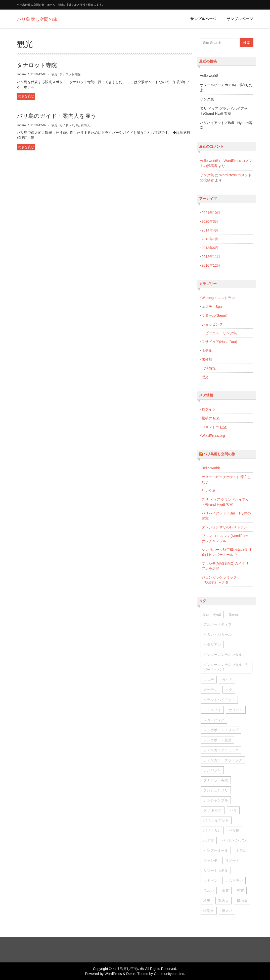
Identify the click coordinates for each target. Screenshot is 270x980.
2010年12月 (211, 265)
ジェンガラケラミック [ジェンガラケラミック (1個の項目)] (221, 750)
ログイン (209, 409)
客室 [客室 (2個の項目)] (240, 891)
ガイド (64, 125)
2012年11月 (211, 257)
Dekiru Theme (137, 974)
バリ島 (74, 125)
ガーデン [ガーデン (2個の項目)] (210, 690)
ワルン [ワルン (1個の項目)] (209, 891)
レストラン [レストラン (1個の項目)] (234, 881)
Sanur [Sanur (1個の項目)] (233, 614)
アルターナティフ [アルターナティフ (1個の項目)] (217, 624)
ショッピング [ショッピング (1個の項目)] (214, 720)
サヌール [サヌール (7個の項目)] (236, 710)
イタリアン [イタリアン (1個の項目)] (212, 645)
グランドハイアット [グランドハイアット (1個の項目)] (219, 700)
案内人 (85, 125)
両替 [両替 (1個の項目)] (225, 891)
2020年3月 (210, 221)
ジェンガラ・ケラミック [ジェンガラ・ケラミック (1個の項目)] (223, 760)
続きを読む (26, 96)
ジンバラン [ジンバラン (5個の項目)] (212, 770)
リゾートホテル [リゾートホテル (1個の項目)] (216, 871)
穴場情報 (209, 368)
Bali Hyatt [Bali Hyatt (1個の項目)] (212, 614)
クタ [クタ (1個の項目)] (229, 690)
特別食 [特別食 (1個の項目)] (209, 911)
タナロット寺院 (37, 65)
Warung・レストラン (218, 298)
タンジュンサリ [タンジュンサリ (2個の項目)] (216, 790)
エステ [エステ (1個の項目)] (209, 680)
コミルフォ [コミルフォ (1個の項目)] (212, 710)
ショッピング (212, 324)
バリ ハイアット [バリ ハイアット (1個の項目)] (216, 820)
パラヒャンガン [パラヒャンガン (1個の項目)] (234, 840)
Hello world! (209, 76)
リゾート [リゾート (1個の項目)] (232, 860)
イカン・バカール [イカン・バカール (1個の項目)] (217, 635)
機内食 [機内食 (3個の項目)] (242, 901)
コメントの (215, 427)
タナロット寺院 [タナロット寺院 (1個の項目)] (216, 780)
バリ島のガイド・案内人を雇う (57, 116)
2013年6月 (210, 248)
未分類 (207, 359)
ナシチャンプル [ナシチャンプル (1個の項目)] (216, 800)
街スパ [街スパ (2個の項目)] (227, 911)
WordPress (113, 974)
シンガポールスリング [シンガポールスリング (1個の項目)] (221, 730)
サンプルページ (204, 19)
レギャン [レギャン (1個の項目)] (210, 881)
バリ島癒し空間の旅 (219, 454)
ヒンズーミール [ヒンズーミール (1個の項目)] (216, 850)
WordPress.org (213, 436)
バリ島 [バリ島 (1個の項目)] (234, 830)
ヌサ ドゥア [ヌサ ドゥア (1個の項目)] (213, 810)
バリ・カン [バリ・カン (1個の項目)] (212, 830)
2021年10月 (211, 213)
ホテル (207, 351)
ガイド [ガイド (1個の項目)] (227, 680)
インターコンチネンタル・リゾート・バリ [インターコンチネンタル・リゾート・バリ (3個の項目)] (226, 667)
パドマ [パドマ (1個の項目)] (209, 840)
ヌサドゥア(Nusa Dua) (219, 342)
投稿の (211, 418)
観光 (55, 74)
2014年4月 (210, 230)
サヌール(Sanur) (215, 315)
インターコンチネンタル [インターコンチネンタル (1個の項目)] (223, 655)
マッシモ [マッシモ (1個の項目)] (210, 860)
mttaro (22, 74)
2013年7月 (210, 239)
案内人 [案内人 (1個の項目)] (223, 901)
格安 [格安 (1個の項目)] (207, 901)
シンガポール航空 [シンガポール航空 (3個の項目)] (217, 740)
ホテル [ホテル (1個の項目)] (241, 850)
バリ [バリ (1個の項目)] (233, 810)
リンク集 (207, 99)
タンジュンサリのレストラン (224, 527)
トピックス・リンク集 (219, 333)
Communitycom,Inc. (169, 974)
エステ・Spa (212, 307)
